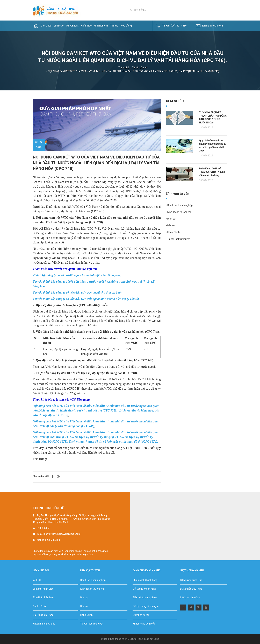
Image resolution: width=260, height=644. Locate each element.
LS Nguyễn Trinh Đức (191, 580)
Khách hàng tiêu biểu (44, 624)
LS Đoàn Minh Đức (190, 597)
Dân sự (170, 225)
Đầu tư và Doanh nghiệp (179, 205)
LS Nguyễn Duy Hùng (191, 589)
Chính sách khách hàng (145, 580)
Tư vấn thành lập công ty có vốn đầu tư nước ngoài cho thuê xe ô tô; (77, 293)
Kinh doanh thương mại (179, 212)
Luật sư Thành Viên (43, 589)
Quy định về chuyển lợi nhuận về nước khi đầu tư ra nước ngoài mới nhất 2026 (213, 146)
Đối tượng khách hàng (144, 589)
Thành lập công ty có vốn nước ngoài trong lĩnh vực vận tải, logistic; (77, 275)
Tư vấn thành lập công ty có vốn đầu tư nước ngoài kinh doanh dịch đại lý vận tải (86, 299)
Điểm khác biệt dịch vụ (145, 597)
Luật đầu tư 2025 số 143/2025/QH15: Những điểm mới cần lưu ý (212, 172)
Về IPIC (37, 580)
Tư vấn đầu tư (139, 68)
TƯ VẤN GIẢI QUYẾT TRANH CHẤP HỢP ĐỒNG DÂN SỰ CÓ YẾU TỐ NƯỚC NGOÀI (213, 118)
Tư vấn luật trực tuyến (178, 239)
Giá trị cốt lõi (40, 606)
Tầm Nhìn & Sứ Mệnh (44, 597)
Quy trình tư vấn (141, 615)
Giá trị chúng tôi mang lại (146, 606)
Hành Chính (173, 232)
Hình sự (171, 219)
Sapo (156, 639)
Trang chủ (124, 68)
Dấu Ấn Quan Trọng (43, 615)
